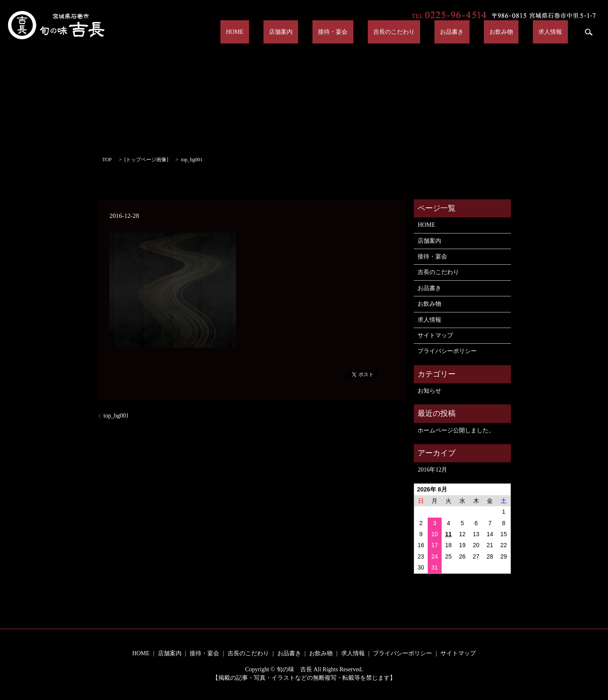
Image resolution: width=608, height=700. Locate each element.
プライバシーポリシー (447, 351)
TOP (107, 160)
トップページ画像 (146, 160)
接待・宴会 (384, 32)
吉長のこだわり (434, 32)
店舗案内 (343, 32)
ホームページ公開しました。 (456, 430)
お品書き (480, 32)
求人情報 (556, 32)
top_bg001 (116, 416)
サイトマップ (435, 335)
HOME (308, 32)
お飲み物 (518, 32)
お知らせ (429, 391)
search (589, 32)
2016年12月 (432, 470)
